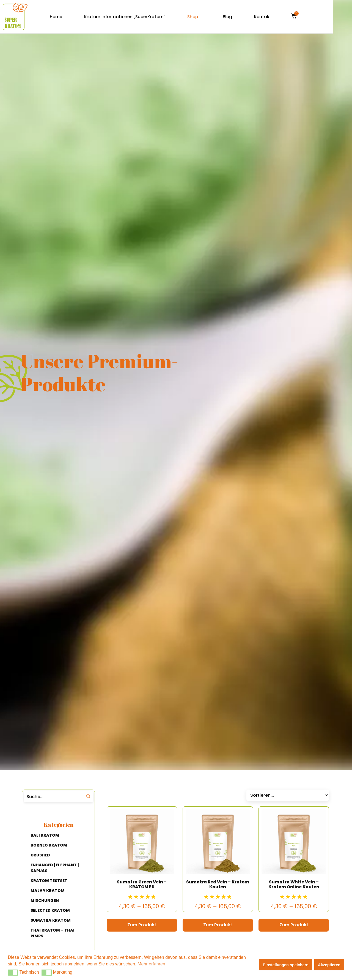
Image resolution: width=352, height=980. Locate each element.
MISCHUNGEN (45, 900)
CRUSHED (40, 855)
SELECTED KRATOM (50, 910)
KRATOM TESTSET (49, 881)
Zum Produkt (142, 925)
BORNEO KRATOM (49, 845)
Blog (247, 17)
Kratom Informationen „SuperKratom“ (144, 17)
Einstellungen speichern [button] (286, 965)
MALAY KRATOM (48, 891)
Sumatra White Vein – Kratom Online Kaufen (294, 884)
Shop (212, 17)
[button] (13, 973)
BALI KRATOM (45, 835)
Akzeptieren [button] (329, 965)
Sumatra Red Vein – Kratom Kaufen (218, 884)
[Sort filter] (288, 795)
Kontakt (282, 17)
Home (75, 17)
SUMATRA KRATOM (51, 920)
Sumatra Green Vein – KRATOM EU (142, 884)
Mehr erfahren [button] (151, 964)
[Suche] (53, 797)
